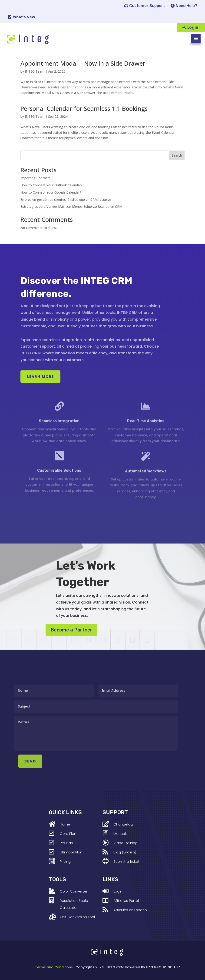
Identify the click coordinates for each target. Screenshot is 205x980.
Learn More (40, 377)
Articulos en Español (131, 910)
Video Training (125, 843)
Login (193, 27)
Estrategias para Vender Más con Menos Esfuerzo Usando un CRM (71, 206)
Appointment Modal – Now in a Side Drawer (83, 63)
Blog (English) (125, 852)
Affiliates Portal (126, 901)
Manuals (121, 834)
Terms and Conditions (54, 967)
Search (177, 155)
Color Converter (74, 891)
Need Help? (186, 6)
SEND (56, 761)
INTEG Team (35, 71)
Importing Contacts (35, 178)
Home (65, 824)
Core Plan (68, 834)
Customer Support (147, 6)
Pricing (65, 861)
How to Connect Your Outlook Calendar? (51, 185)
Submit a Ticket (126, 861)
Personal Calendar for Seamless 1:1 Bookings (84, 108)
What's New (24, 17)
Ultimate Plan (71, 852)
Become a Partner (71, 630)
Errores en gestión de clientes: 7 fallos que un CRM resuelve (66, 200)
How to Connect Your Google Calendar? (51, 192)
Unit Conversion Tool (77, 917)
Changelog (123, 824)
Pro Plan (66, 843)
